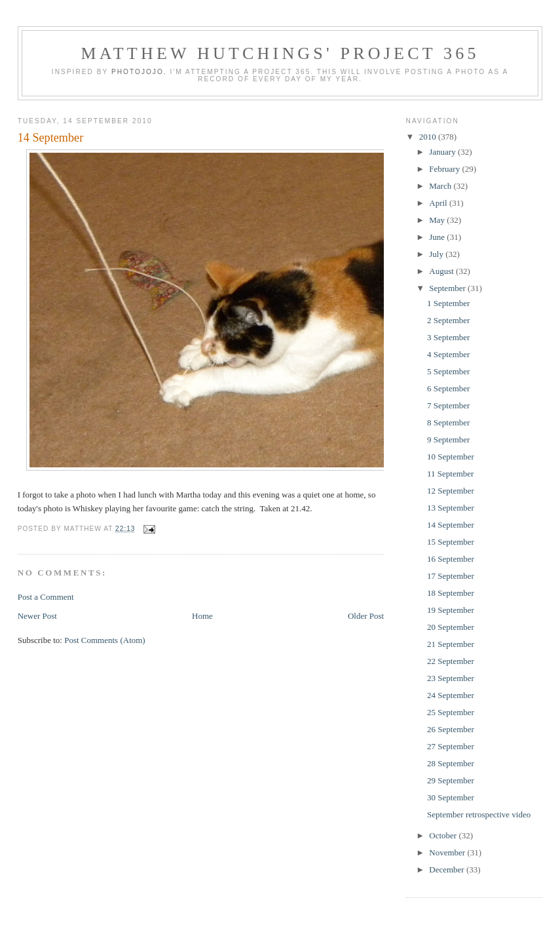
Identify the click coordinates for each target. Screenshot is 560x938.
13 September (451, 508)
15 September (451, 542)
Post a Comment (46, 597)
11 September (450, 474)
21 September (451, 644)
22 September (451, 661)
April (439, 203)
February (445, 169)
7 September (448, 405)
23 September (451, 678)
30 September (451, 797)
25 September (451, 712)
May (438, 220)
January (443, 152)
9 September (448, 440)
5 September (448, 371)
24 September (451, 695)
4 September (448, 354)
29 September (451, 780)
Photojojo (138, 72)
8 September (448, 422)
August (442, 271)
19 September (451, 610)
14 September (51, 138)
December (448, 870)
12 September (451, 491)
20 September (451, 627)
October (444, 835)
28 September (451, 763)
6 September (448, 388)
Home (202, 616)
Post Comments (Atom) (105, 640)
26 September (451, 729)
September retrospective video (479, 814)
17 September (451, 576)
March (441, 186)
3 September (448, 337)
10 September (451, 457)
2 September (448, 320)
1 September (448, 303)
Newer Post (37, 616)
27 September (451, 746)
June (438, 237)
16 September (451, 559)
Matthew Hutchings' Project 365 (280, 53)
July (437, 254)
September (448, 288)
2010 (429, 137)
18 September (451, 593)
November (448, 852)
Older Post (366, 616)
